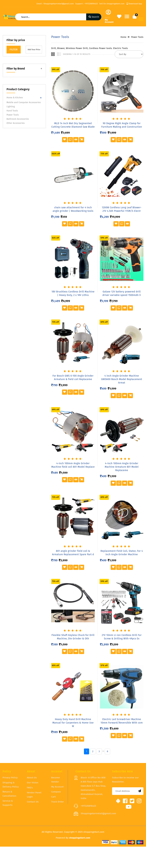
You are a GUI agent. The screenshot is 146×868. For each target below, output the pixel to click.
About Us (32, 778)
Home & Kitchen (15, 98)
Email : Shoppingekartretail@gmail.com (55, 4)
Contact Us (33, 802)
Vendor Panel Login (34, 795)
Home (123, 37)
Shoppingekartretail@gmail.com (98, 813)
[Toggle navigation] (141, 19)
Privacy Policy (10, 778)
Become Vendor (56, 780)
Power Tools (13, 115)
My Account (57, 787)
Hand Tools (12, 111)
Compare (56, 792)
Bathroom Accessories (18, 119)
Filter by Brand (16, 69)
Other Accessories (16, 123)
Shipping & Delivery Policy (11, 785)
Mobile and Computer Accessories (24, 102)
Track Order (57, 802)
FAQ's (30, 788)
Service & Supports (8, 803)
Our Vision (33, 783)
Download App (134, 4)
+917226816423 (88, 806)
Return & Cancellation (9, 794)
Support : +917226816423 (87, 4)
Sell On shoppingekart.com (112, 4)
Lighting (11, 107)
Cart (53, 797)
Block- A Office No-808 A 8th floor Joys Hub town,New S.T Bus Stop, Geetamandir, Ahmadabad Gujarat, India (93, 788)
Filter (14, 50)
